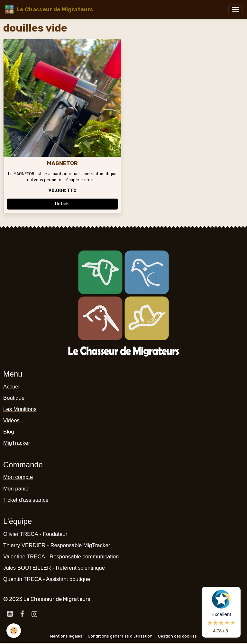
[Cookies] (14, 631)
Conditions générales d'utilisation (120, 636)
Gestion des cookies (177, 636)
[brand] (49, 9)
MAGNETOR (62, 163)
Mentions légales (66, 636)
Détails (62, 204)
